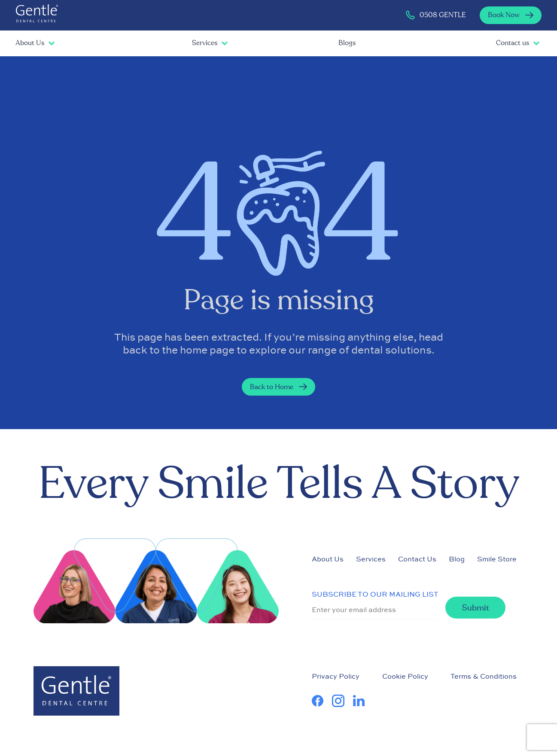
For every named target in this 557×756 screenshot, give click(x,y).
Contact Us (417, 559)
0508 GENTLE (435, 15)
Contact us (513, 43)
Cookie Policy (405, 676)
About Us (30, 43)
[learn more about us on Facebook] (322, 701)
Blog (457, 559)
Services (205, 43)
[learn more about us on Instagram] (342, 701)
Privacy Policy (336, 676)
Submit (476, 608)
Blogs (347, 43)
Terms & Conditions (484, 676)
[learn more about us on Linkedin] (363, 701)
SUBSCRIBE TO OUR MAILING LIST (375, 594)
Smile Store (497, 559)
